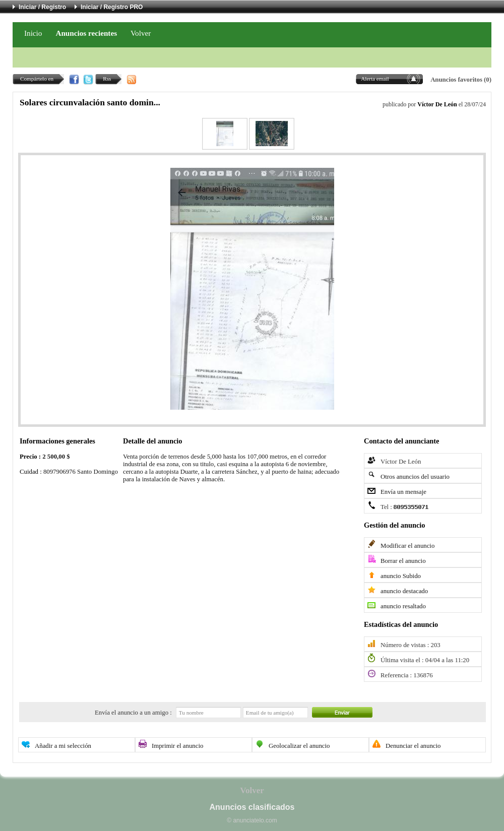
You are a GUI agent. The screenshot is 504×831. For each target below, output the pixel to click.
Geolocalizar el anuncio (299, 746)
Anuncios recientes (86, 33)
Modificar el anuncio (407, 546)
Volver (141, 33)
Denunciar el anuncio (413, 746)
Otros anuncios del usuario (415, 477)
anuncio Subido (401, 576)
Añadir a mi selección (63, 746)
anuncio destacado (404, 591)
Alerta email (375, 79)
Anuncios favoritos (456, 80)
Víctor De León (437, 104)
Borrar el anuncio (403, 561)
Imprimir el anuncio (177, 746)
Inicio (33, 33)
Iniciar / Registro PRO (112, 7)
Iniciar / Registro (42, 7)
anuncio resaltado (403, 606)
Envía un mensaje (403, 492)
